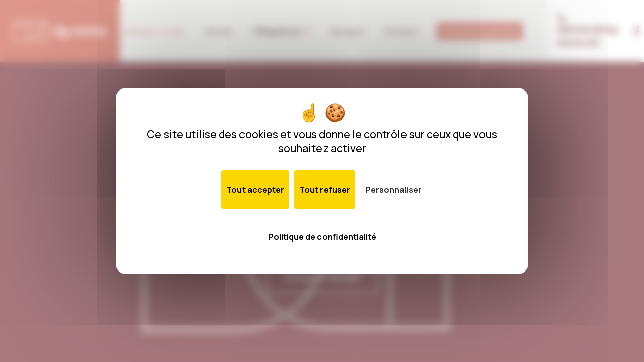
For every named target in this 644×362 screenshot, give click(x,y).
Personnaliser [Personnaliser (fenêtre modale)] (393, 190)
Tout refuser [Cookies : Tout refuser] (325, 190)
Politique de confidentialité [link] (322, 237)
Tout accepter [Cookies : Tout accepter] (255, 190)
